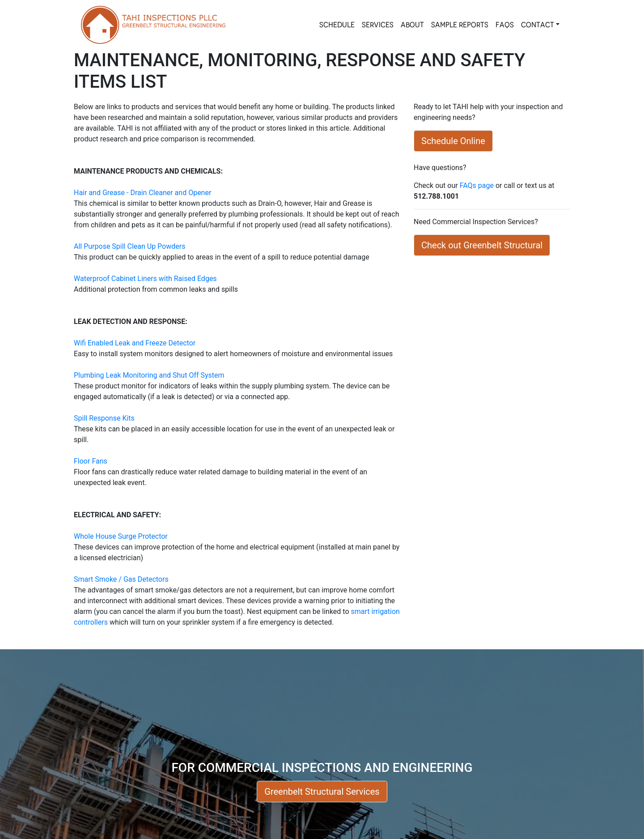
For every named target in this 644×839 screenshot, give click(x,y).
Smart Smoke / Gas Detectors (121, 579)
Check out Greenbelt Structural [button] (482, 245)
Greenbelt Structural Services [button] (322, 792)
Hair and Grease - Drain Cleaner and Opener (142, 193)
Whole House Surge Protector (121, 536)
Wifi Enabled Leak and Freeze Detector (135, 343)
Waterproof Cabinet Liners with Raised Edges (145, 279)
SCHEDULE (337, 25)
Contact (538, 25)
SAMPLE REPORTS (460, 25)
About (412, 25)
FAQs (505, 25)
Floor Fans (91, 461)
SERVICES (378, 25)
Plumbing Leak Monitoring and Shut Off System (149, 375)
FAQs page (477, 185)
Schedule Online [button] (453, 141)
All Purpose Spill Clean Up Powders (129, 246)
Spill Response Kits (104, 418)
